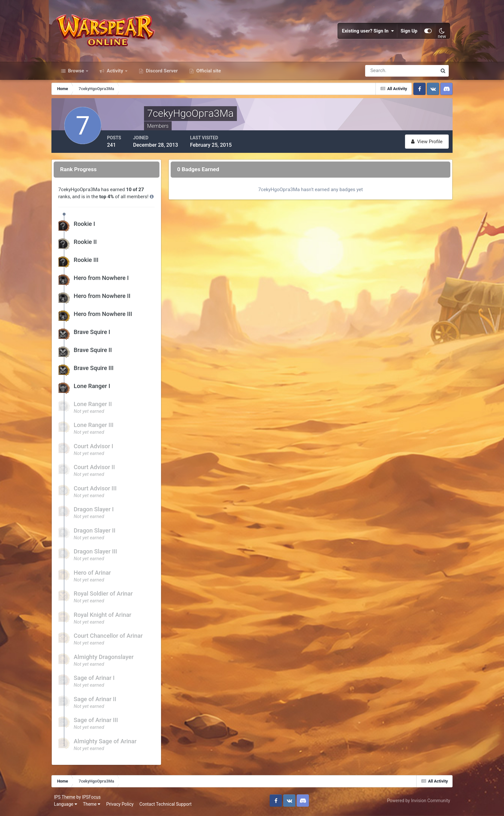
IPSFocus (93, 799)
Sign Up (408, 32)
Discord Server (161, 73)
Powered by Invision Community (417, 802)
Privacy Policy (121, 806)
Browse (76, 73)
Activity (115, 73)
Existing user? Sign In (367, 32)
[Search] (379, 73)
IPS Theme (66, 799)
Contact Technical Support (167, 806)
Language (67, 806)
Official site (208, 73)
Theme (93, 806)
